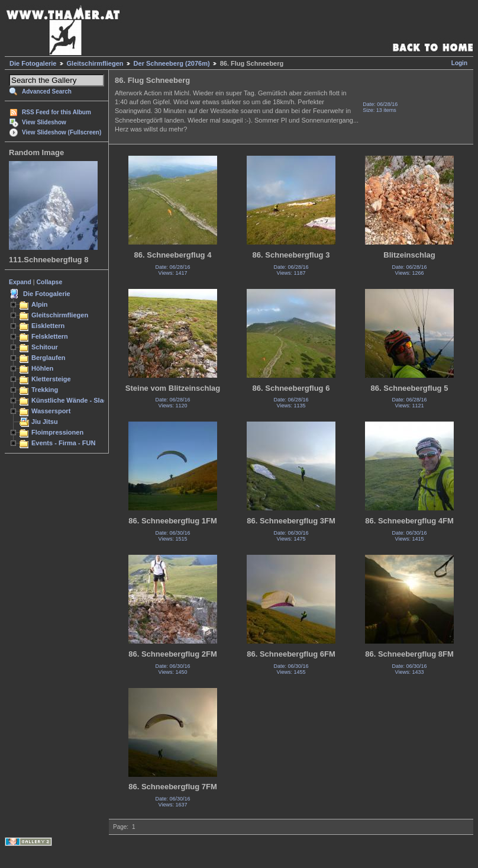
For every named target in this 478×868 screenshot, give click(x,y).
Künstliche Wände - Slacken (75, 400)
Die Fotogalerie (33, 63)
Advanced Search (47, 91)
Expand (20, 282)
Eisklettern (48, 326)
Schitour (45, 347)
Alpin (40, 304)
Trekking (45, 390)
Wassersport (51, 411)
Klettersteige (51, 379)
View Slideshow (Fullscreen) (62, 132)
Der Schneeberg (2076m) (172, 63)
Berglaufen (49, 358)
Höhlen (42, 368)
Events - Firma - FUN (63, 443)
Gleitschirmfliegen (95, 63)
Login (459, 63)
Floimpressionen (57, 432)
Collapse (50, 282)
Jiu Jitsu (45, 422)
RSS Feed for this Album (56, 112)
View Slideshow (44, 122)
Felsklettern (50, 336)
